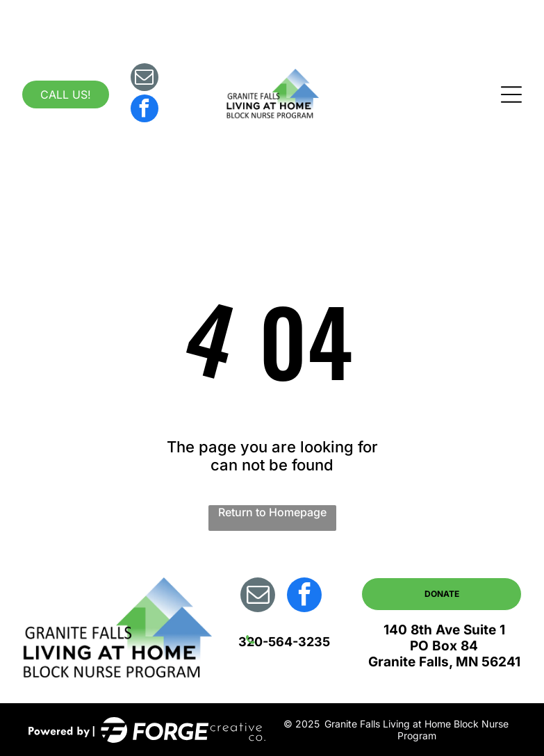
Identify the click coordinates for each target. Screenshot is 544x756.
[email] (145, 79)
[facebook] (145, 110)
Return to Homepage (272, 512)
